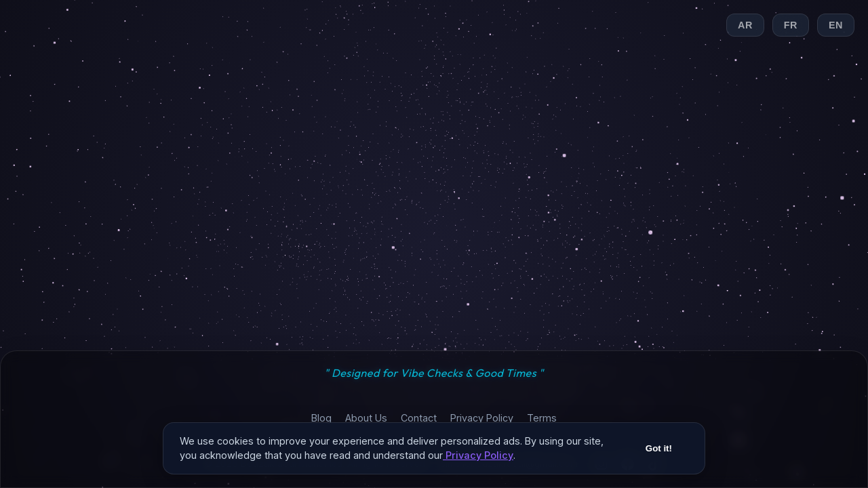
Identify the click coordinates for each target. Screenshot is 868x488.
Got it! (659, 452)
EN (836, 25)
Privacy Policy (482, 418)
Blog (321, 418)
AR (745, 25)
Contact (419, 418)
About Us (366, 418)
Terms (542, 418)
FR (791, 25)
